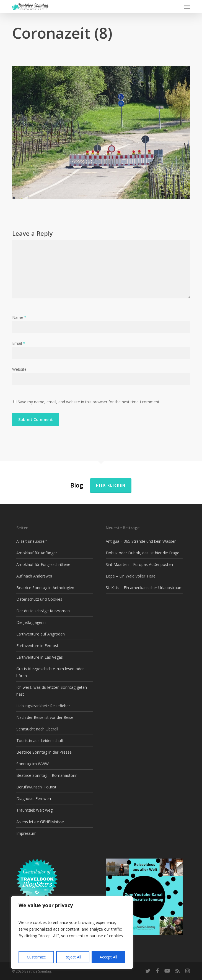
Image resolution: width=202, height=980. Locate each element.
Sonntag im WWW (33, 764)
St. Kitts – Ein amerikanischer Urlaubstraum (144, 588)
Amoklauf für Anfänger (37, 553)
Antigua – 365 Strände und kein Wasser (141, 541)
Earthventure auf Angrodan (41, 634)
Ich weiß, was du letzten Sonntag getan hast (52, 691)
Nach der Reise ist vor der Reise (45, 717)
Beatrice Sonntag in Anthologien (45, 588)
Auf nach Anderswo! (34, 576)
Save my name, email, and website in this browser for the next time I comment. (89, 402)
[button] (187, 7)
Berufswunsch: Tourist (36, 787)
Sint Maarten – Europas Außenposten (139, 564)
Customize (36, 957)
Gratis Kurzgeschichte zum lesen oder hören (50, 672)
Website (19, 369)
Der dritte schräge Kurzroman (43, 611)
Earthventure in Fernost (37, 646)
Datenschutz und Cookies (39, 599)
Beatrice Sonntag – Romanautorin (47, 775)
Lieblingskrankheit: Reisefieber (43, 706)
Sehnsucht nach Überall (37, 729)
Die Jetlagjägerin (31, 622)
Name (19, 317)
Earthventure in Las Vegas (40, 657)
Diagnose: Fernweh (34, 798)
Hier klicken (111, 485)
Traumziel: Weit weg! (35, 810)
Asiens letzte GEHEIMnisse (40, 822)
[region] (72, 933)
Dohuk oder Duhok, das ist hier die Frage (143, 553)
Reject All (73, 957)
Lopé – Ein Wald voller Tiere (131, 576)
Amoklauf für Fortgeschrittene (43, 564)
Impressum (26, 833)
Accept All (108, 957)
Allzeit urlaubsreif (32, 541)
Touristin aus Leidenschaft (40, 741)
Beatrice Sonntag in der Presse (44, 752)
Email (19, 343)
